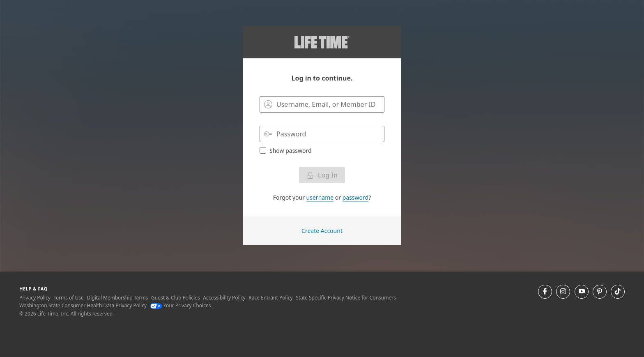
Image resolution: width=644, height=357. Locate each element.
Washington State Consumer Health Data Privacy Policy (83, 305)
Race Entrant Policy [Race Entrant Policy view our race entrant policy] (270, 298)
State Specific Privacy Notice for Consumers (346, 298)
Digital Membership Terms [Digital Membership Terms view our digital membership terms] (117, 298)
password (355, 197)
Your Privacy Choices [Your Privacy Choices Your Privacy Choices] (181, 305)
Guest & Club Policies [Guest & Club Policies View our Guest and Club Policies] (176, 298)
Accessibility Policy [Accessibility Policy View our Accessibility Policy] (224, 298)
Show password (286, 150)
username (320, 197)
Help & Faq (33, 289)
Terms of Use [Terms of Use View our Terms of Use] (68, 298)
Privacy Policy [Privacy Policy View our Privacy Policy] (35, 298)
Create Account (322, 231)
